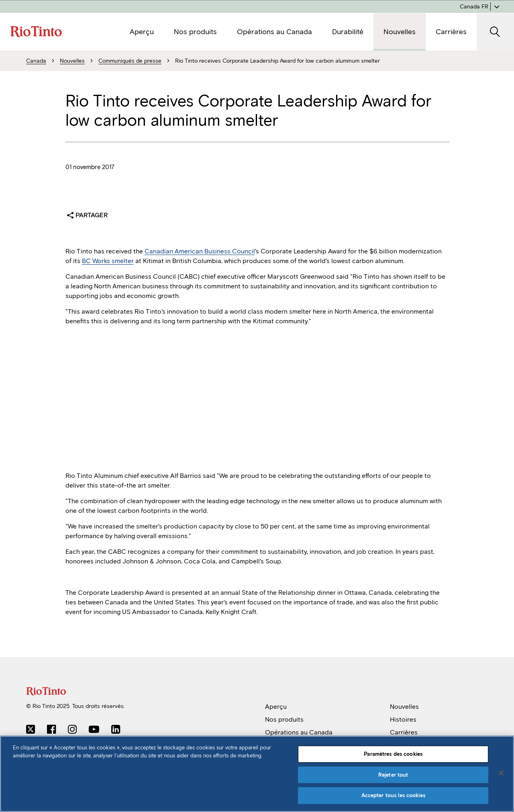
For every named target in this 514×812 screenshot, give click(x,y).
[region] (257, 774)
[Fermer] (501, 773)
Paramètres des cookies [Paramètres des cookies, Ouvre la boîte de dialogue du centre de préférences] (393, 754)
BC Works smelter (108, 261)
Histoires (403, 719)
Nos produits (284, 719)
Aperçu (276, 707)
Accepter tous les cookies (393, 795)
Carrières (404, 732)
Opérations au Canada (299, 732)
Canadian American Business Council (200, 251)
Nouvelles (404, 707)
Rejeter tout (393, 775)
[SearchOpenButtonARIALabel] (495, 32)
